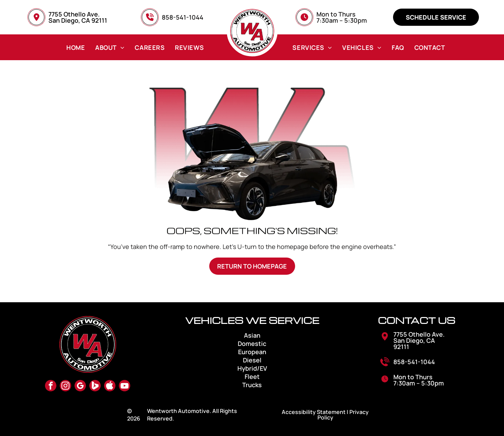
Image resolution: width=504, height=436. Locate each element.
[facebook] (51, 386)
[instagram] (65, 386)
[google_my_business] (80, 386)
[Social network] (95, 386)
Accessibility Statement (314, 412)
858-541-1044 (414, 362)
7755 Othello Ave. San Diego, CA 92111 (78, 17)
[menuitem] (76, 47)
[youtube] (125, 386)
